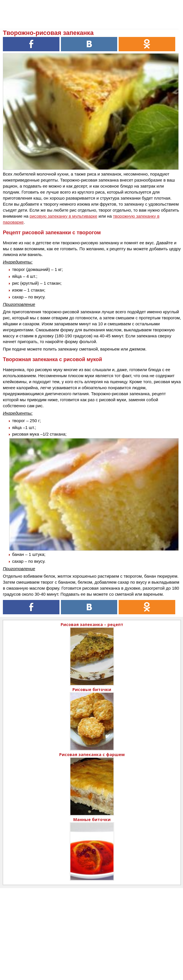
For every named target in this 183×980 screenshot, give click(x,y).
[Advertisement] (91, 928)
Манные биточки (92, 819)
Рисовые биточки (92, 689)
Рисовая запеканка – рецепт (92, 624)
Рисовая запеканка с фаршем (92, 754)
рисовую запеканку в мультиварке (63, 216)
